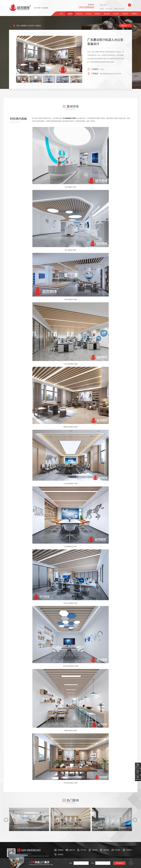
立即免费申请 (119, 863)
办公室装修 (109, 9)
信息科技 (38, 26)
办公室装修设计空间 (69, 118)
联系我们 (134, 14)
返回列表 (124, 26)
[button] (6, 820)
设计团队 (116, 14)
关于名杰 (88, 14)
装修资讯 (125, 14)
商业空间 (121, 9)
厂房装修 (115, 9)
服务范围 (107, 14)
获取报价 (98, 14)
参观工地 (79, 14)
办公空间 (31, 26)
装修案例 (70, 14)
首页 (61, 14)
